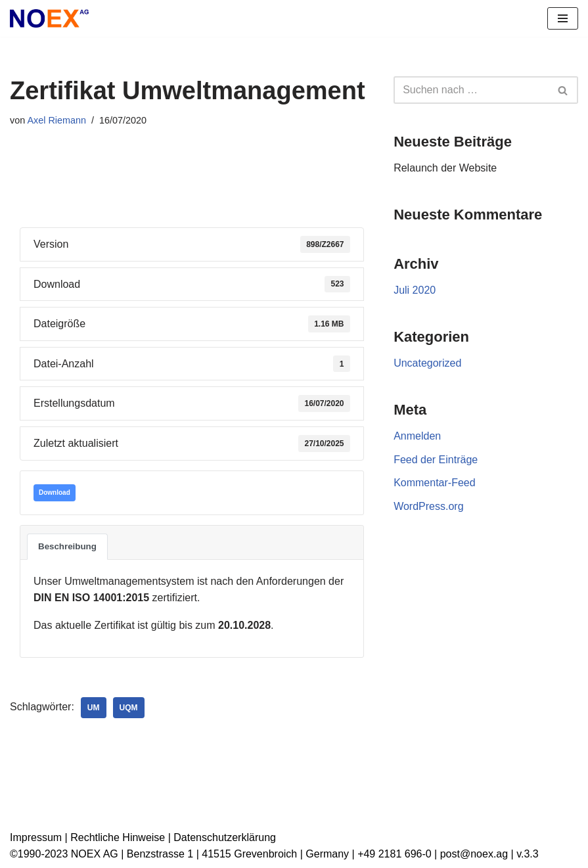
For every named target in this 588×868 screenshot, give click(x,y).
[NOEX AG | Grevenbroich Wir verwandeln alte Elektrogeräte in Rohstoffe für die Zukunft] (49, 18)
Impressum (36, 837)
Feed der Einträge (436, 460)
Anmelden (417, 436)
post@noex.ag (474, 854)
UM (94, 708)
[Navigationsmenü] (563, 18)
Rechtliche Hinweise (118, 837)
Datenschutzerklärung (225, 837)
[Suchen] (471, 90)
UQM (129, 708)
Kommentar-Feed (435, 483)
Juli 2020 (415, 290)
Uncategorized (427, 363)
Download (55, 492)
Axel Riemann (57, 120)
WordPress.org (428, 506)
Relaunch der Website (445, 168)
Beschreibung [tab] (67, 546)
